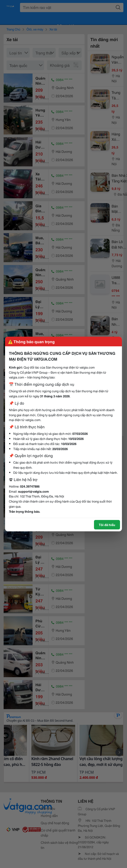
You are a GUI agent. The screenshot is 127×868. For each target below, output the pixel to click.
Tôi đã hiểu (107, 525)
